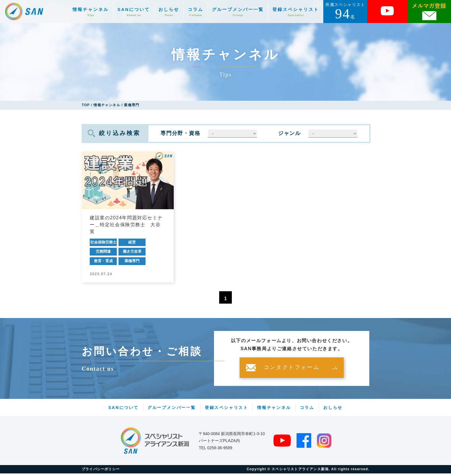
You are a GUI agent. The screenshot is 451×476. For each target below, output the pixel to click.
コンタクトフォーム (292, 370)
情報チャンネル (91, 12)
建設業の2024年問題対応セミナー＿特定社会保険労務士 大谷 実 (126, 225)
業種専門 (132, 261)
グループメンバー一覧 (238, 12)
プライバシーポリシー (101, 472)
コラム (196, 12)
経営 (132, 242)
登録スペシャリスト (296, 12)
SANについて (134, 12)
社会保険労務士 (103, 242)
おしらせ (169, 12)
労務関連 (103, 251)
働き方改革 (132, 251)
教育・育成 (103, 261)
